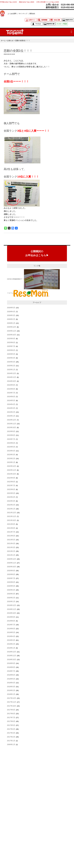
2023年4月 (11, 451)
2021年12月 (12, 513)
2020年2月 (11, 598)
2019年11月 (12, 609)
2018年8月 (11, 667)
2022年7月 (11, 485)
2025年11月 (12, 331)
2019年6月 (11, 629)
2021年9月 (11, 524)
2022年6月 (11, 489)
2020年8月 (11, 574)
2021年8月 (11, 528)
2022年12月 (12, 466)
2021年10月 (12, 520)
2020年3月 (11, 594)
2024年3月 (11, 408)
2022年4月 (11, 497)
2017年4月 (11, 729)
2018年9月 (11, 663)
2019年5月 (11, 632)
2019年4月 (11, 636)
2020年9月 (11, 571)
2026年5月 (11, 308)
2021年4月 (11, 543)
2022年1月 (11, 509)
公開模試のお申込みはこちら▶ (37, 253)
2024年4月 (11, 404)
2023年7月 (11, 439)
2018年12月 (12, 652)
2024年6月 (11, 397)
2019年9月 (11, 617)
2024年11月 (12, 377)
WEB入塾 (57, 20)
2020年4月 (11, 590)
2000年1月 (11, 744)
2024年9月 (11, 385)
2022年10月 (12, 474)
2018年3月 (11, 687)
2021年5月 (11, 540)
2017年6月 (11, 721)
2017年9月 (11, 710)
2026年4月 (11, 312)
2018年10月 (12, 659)
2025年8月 (11, 342)
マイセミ (38, 24)
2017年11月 (12, 702)
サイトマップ (23, 14)
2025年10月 (12, 335)
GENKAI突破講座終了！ (15, 279)
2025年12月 (12, 327)
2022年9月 (11, 478)
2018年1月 (11, 694)
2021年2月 (11, 551)
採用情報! (44, 20)
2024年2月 (11, 412)
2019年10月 (12, 613)
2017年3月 (11, 733)
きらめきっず (62, 24)
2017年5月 (11, 725)
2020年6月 (11, 582)
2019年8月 (11, 621)
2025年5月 (11, 354)
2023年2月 (11, 458)
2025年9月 (11, 339)
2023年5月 (11, 447)
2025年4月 (11, 358)
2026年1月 (11, 323)
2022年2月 (11, 505)
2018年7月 (11, 671)
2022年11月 (12, 470)
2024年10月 (12, 381)
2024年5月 (11, 400)
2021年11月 (12, 516)
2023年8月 (11, 435)
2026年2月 (11, 319)
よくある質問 (12, 14)
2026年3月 (11, 315)
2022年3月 (11, 501)
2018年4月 (11, 683)
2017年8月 (11, 714)
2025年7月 (11, 346)
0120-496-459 (67, 5)
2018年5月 (11, 679)
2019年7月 (11, 625)
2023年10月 (12, 427)
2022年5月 (11, 493)
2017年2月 (11, 737)
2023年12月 (12, 420)
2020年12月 (12, 559)
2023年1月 (11, 462)
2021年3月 (11, 547)
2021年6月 (11, 536)
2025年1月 (11, 370)
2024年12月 (12, 373)
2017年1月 (11, 741)
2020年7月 (11, 578)
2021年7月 (11, 532)
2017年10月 (12, 706)
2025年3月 (11, 362)
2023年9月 (11, 431)
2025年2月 (11, 366)
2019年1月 (11, 648)
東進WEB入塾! (51, 24)
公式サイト (32, 20)
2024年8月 (11, 389)
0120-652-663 (67, 7)
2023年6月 (11, 443)
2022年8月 (11, 482)
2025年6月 (11, 350)
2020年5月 (11, 586)
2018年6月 (11, 675)
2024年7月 (11, 393)
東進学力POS (69, 20)
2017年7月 (11, 717)
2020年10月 (12, 567)
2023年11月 (12, 424)
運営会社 (32, 14)
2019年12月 (12, 605)
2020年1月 (11, 601)
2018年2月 (11, 690)
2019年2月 (11, 644)
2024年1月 (11, 416)
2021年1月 (11, 555)
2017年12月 (12, 698)
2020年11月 (12, 563)
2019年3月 (11, 640)
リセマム (10, 293)
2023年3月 (11, 455)
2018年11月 (12, 656)
